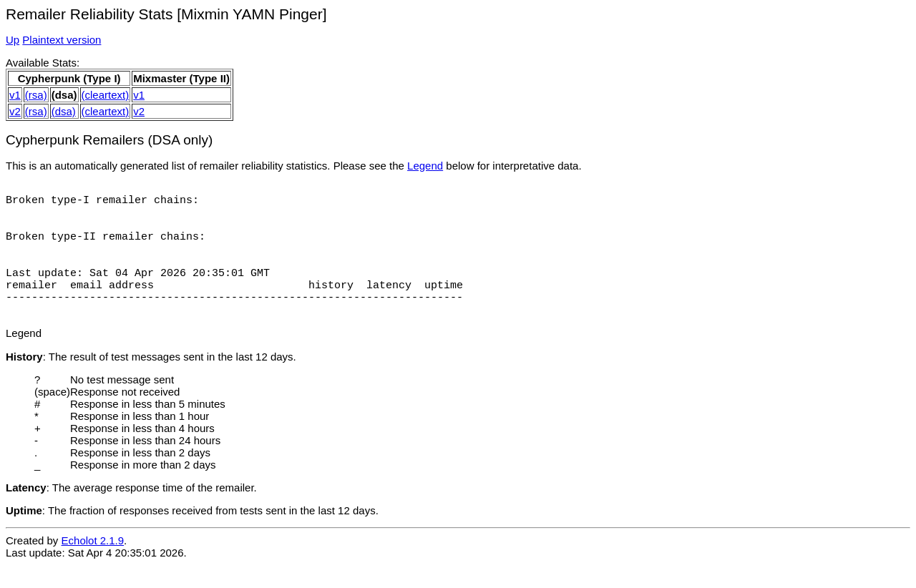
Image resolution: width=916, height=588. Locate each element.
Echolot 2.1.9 (93, 564)
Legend (425, 166)
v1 (15, 95)
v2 (15, 111)
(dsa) (64, 111)
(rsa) (36, 95)
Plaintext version (62, 40)
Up (13, 40)
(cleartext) (106, 95)
